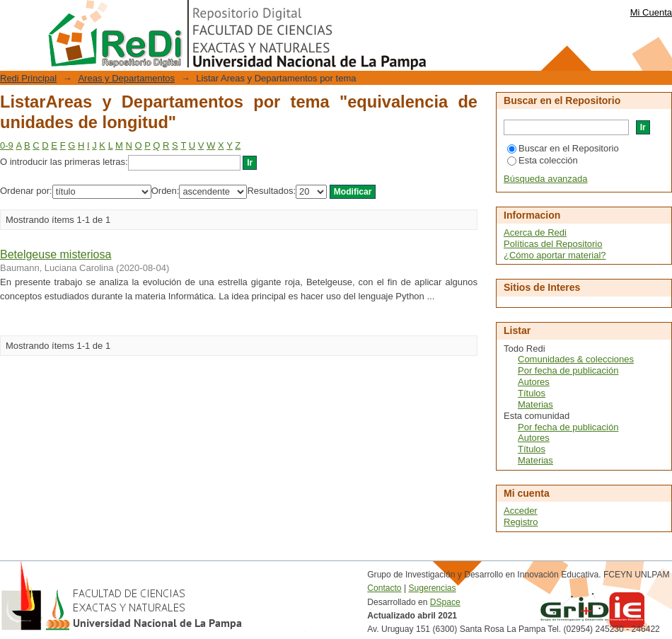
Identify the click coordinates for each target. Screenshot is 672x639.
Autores (534, 382)
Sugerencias (432, 588)
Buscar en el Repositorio (563, 148)
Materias (535, 404)
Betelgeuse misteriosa (56, 254)
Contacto (384, 588)
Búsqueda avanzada (546, 179)
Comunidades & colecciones (576, 359)
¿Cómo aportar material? (555, 255)
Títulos (532, 393)
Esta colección (543, 160)
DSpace (445, 602)
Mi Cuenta (651, 12)
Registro (521, 522)
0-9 (7, 145)
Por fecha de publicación (568, 370)
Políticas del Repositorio (553, 244)
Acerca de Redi (535, 232)
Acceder (521, 511)
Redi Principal (28, 78)
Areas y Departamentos (126, 78)
